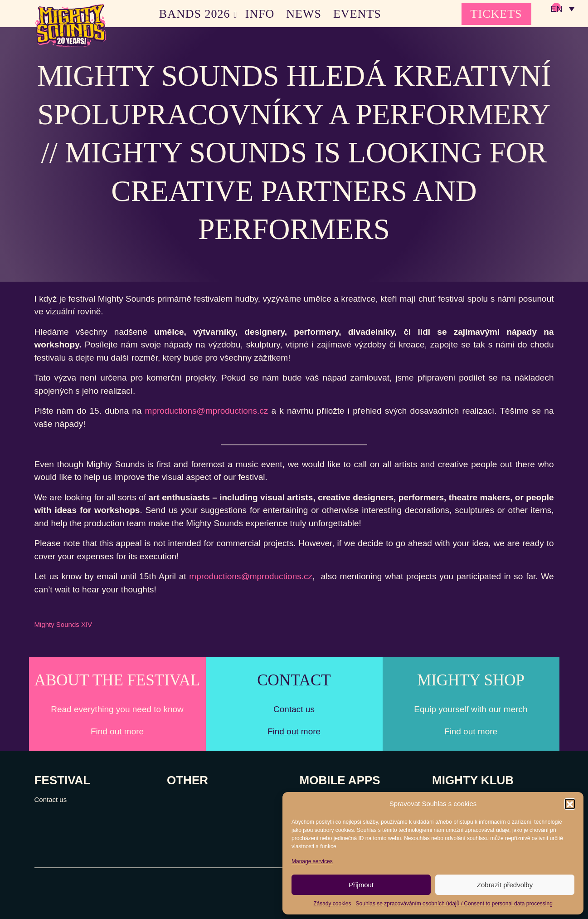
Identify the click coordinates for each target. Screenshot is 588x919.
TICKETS (496, 14)
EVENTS (357, 14)
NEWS (304, 14)
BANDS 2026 (195, 14)
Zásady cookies (332, 904)
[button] (570, 804)
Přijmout (361, 885)
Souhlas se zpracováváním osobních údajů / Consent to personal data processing (454, 904)
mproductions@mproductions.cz (207, 411)
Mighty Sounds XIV (63, 624)
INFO (260, 14)
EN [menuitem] (556, 9)
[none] (562, 9)
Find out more (117, 731)
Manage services (312, 861)
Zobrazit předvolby (505, 885)
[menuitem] (562, 9)
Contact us (51, 799)
